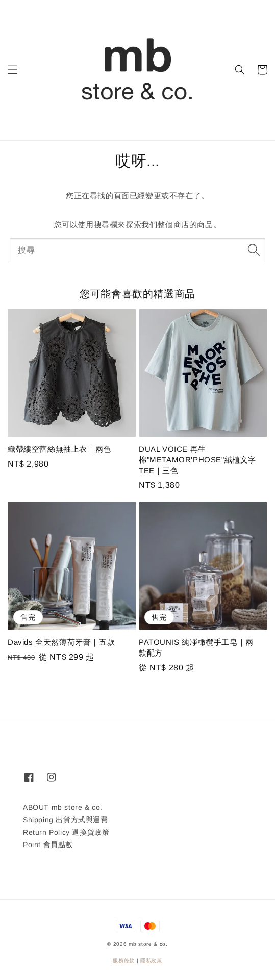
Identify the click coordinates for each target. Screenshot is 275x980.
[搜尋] (254, 250)
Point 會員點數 (48, 845)
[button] (13, 70)
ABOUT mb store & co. (63, 807)
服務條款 (124, 960)
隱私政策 (151, 960)
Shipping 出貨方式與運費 (66, 820)
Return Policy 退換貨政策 (66, 832)
